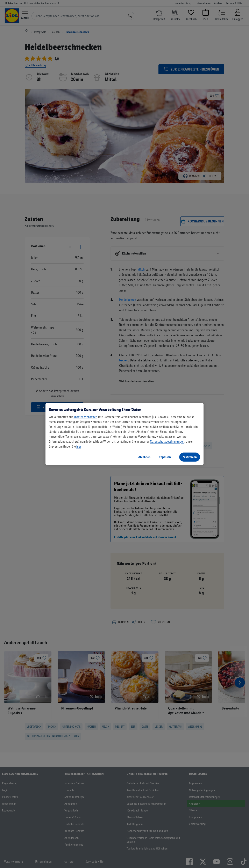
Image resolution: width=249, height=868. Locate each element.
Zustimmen (190, 457)
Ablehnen (144, 457)
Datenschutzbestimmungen (167, 442)
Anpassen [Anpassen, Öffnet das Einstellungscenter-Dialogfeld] (165, 457)
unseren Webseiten (85, 417)
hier (79, 446)
